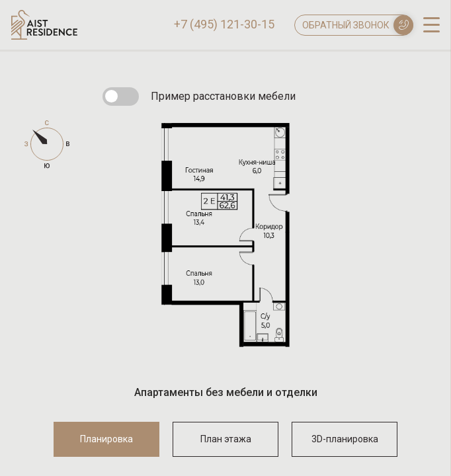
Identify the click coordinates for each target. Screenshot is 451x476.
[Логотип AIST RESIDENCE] (44, 36)
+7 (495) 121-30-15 (224, 24)
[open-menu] (431, 24)
